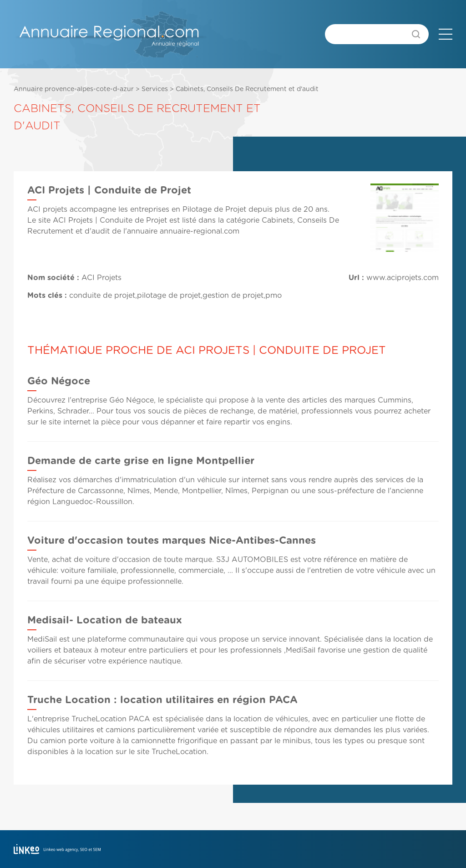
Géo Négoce (59, 381)
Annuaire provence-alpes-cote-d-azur (74, 89)
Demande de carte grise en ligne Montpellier (141, 461)
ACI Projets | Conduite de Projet (110, 220)
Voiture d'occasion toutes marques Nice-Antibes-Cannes (172, 541)
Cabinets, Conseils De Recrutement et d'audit (247, 89)
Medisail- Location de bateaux (105, 620)
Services (155, 89)
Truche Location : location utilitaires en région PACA (162, 700)
